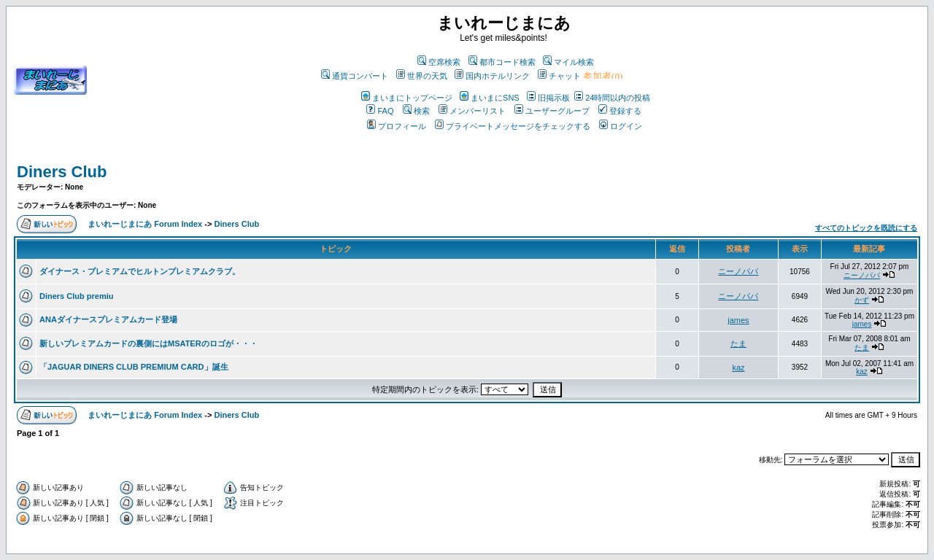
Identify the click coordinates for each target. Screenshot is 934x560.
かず (862, 300)
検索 (416, 111)
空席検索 (439, 62)
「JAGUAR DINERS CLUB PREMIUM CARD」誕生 (134, 367)
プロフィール (397, 126)
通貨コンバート (355, 76)
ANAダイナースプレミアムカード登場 (108, 319)
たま (738, 343)
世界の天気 (422, 76)
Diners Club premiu (76, 296)
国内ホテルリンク (492, 76)
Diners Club (62, 172)
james (738, 320)
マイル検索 (568, 62)
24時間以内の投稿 (612, 98)
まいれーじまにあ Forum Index (145, 224)
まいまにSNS (490, 98)
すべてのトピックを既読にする (866, 228)
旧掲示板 (548, 98)
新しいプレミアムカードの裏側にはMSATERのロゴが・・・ (148, 343)
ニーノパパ (738, 271)
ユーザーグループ (552, 111)
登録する (620, 111)
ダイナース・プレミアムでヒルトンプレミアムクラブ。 (140, 271)
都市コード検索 (502, 62)
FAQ (380, 111)
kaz (738, 367)
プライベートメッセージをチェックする (513, 126)
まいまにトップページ (407, 98)
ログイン (621, 126)
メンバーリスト (472, 111)
